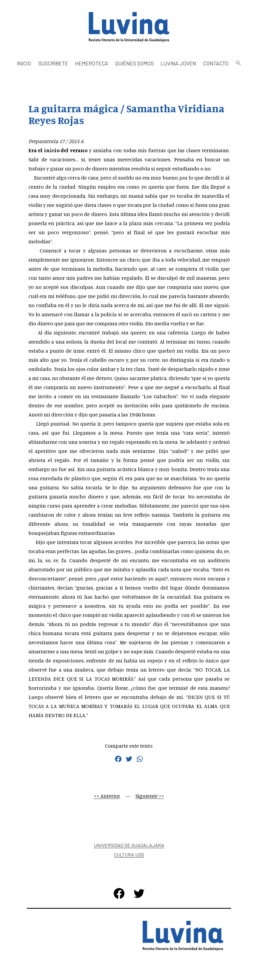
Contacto (216, 63)
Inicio (24, 63)
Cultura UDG (129, 855)
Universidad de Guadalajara (129, 845)
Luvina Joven (178, 63)
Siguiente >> (150, 796)
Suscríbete (53, 63)
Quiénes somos (134, 63)
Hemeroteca (92, 63)
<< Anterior (107, 796)
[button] (238, 63)
